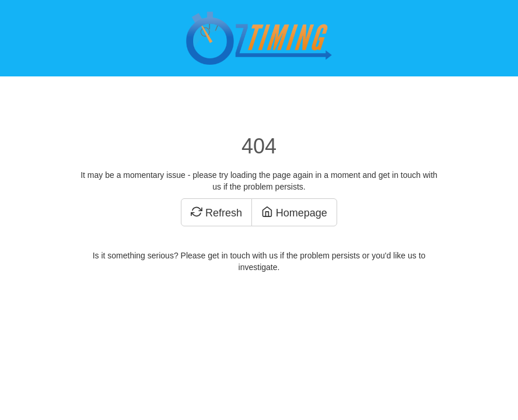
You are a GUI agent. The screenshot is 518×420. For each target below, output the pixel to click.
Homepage (294, 213)
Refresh (216, 213)
